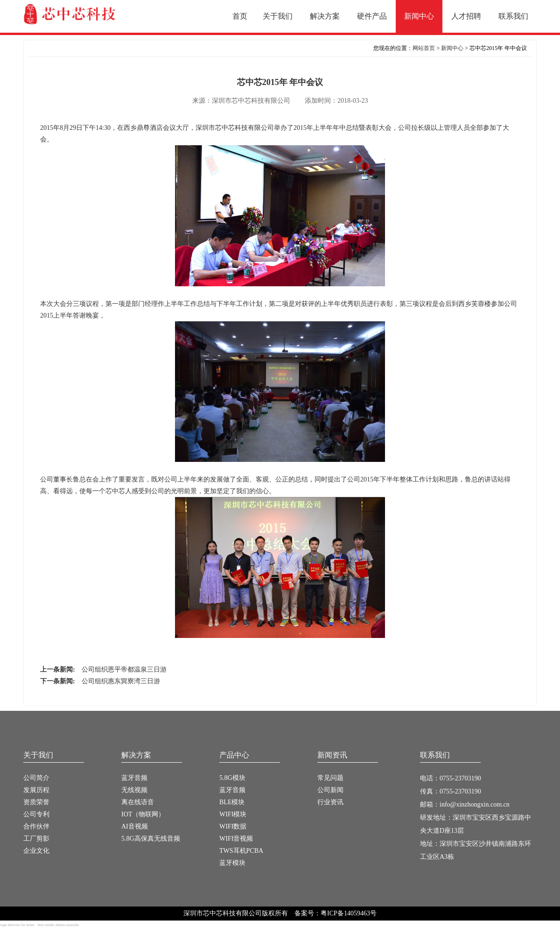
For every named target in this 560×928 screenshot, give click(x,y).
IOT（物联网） (143, 814)
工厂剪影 (36, 839)
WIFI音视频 (236, 839)
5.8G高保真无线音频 (151, 839)
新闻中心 (452, 48)
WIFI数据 (233, 826)
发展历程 (36, 790)
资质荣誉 (36, 802)
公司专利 (36, 814)
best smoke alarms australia (58, 925)
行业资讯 (330, 802)
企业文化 (36, 851)
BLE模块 (232, 802)
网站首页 (424, 48)
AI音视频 (135, 826)
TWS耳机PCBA (241, 851)
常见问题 (330, 778)
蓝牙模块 (232, 863)
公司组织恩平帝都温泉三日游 (124, 669)
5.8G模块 (232, 778)
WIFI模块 (233, 814)
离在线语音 (138, 802)
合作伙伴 (36, 826)
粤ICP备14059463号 (349, 913)
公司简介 (36, 778)
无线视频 (134, 790)
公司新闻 (330, 790)
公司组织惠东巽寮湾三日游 (121, 681)
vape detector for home (17, 925)
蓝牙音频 (134, 778)
